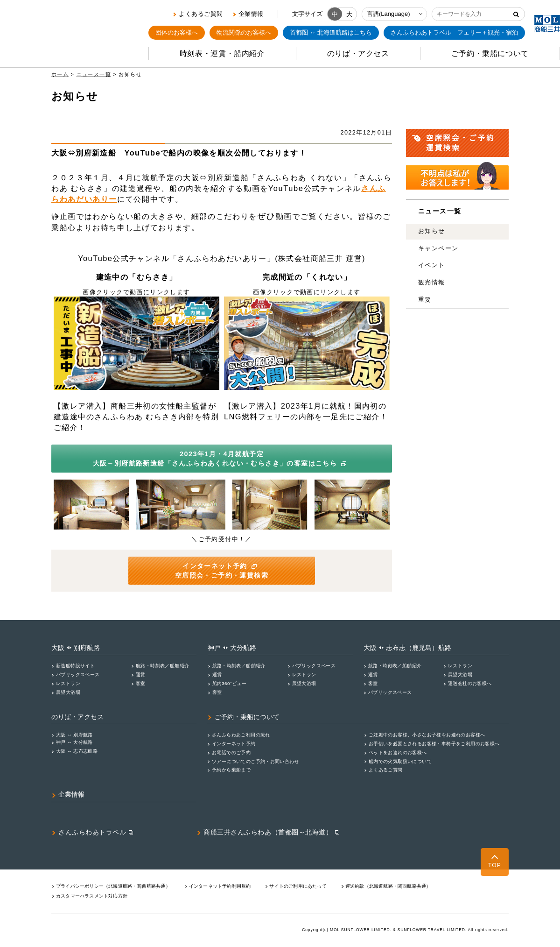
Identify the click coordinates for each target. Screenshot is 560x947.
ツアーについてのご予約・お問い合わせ (255, 761)
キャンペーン (438, 248)
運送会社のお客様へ (470, 683)
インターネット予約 (234, 744)
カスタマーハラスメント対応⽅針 (92, 896)
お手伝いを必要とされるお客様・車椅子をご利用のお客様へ (434, 744)
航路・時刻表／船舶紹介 (162, 666)
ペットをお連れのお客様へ (398, 753)
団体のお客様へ (177, 32)
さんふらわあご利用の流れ (241, 735)
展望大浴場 (68, 692)
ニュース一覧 (94, 74)
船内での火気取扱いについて (400, 761)
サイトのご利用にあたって (298, 886)
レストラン (68, 683)
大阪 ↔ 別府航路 (74, 735)
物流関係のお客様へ (244, 32)
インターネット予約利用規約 (220, 886)
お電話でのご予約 (231, 753)
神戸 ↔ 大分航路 (74, 742)
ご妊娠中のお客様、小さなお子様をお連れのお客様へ (427, 735)
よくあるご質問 (201, 14)
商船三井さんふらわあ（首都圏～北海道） (268, 832)
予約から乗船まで (231, 770)
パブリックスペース (78, 675)
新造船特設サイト (75, 666)
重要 (425, 300)
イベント (432, 265)
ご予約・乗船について (247, 717)
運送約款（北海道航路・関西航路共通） (388, 886)
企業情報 (251, 14)
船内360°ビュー (230, 683)
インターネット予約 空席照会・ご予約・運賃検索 (222, 571)
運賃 (141, 675)
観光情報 (432, 283)
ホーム (60, 74)
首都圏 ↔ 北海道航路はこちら (331, 32)
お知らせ (432, 231)
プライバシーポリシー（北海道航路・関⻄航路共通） (113, 886)
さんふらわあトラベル (92, 832)
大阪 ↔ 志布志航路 (77, 751)
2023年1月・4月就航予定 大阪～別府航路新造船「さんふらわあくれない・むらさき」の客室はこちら (221, 459)
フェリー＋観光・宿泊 (454, 33)
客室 (141, 683)
